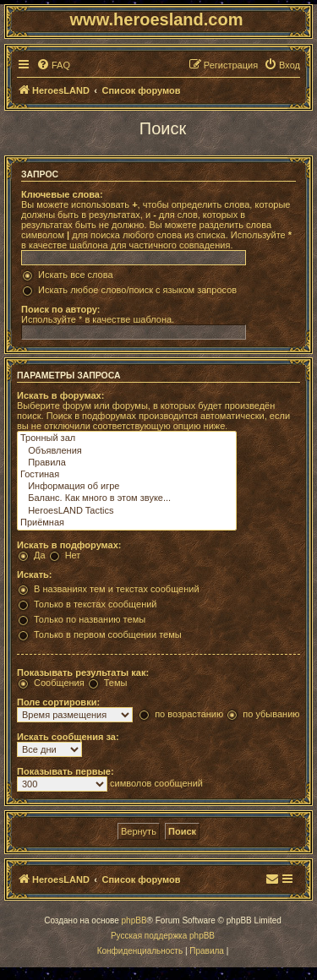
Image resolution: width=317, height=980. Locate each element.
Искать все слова (76, 275)
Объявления (127, 451)
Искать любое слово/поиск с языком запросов (137, 290)
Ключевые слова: (62, 194)
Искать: (34, 574)
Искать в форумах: (60, 395)
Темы (116, 683)
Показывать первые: (66, 771)
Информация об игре (127, 487)
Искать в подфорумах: (69, 545)
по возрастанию (189, 714)
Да (40, 555)
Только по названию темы (90, 619)
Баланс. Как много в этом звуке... (127, 498)
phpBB (134, 920)
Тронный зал (127, 438)
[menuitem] (53, 65)
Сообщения (59, 683)
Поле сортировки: (58, 702)
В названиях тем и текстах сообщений (117, 589)
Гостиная (127, 475)
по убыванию (271, 714)
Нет (73, 555)
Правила (127, 463)
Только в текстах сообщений (96, 604)
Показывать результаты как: (83, 672)
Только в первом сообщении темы (108, 634)
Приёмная (127, 523)
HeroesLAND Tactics (127, 511)
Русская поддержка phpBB (163, 936)
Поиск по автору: (60, 309)
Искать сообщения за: (68, 737)
